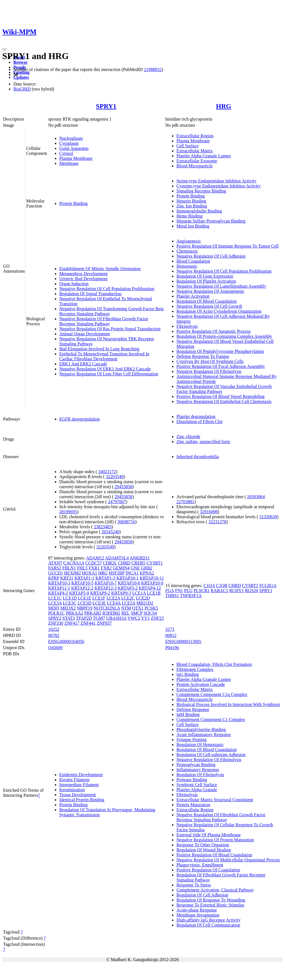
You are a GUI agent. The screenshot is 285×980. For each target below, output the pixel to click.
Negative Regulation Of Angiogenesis (210, 291)
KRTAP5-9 (79, 593)
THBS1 (172, 596)
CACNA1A (74, 563)
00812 (171, 635)
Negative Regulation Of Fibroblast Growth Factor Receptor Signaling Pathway (104, 321)
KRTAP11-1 (59, 588)
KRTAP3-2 (128, 588)
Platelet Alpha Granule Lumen (204, 156)
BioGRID (22, 89)
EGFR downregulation (79, 419)
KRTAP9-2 (100, 593)
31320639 (268, 517)
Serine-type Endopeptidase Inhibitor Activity (217, 181)
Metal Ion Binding (193, 226)
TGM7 (99, 618)
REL (126, 613)
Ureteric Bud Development (83, 279)
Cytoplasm (69, 143)
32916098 (209, 512)
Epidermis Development (81, 775)
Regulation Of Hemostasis (200, 745)
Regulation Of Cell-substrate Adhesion (211, 755)
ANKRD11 (140, 558)
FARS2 (55, 568)
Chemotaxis (187, 251)
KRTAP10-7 (106, 583)
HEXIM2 (72, 573)
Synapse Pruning (191, 740)
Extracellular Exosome (197, 161)
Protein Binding (73, 203)
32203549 (115, 477)
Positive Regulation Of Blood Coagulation (214, 855)
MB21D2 (145, 603)
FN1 (179, 591)
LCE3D (85, 603)
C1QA (209, 586)
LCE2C (128, 598)
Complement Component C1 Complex (211, 719)
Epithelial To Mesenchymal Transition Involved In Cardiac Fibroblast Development (104, 356)
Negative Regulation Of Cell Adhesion (211, 256)
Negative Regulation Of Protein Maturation (215, 840)
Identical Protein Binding (82, 800)
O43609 (55, 648)
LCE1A (139, 593)
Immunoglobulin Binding (199, 211)
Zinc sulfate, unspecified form (203, 442)
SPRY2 (55, 618)
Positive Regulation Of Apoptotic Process (214, 331)
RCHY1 (237, 591)
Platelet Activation (193, 296)
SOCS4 (150, 613)
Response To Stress (194, 885)
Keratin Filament (74, 780)
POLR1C (56, 613)
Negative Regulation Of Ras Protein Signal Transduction (110, 329)
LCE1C (55, 598)
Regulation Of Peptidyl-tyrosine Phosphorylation (220, 351)
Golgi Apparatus (74, 148)
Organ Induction (74, 284)
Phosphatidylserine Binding (201, 729)
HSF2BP (117, 573)
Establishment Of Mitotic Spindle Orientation (100, 269)
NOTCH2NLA (107, 608)
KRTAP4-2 (58, 593)
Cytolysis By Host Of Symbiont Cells (210, 361)
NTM (126, 608)
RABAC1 (219, 591)
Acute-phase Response (197, 910)
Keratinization (72, 790)
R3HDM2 (111, 613)
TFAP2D (84, 618)
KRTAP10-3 (59, 583)
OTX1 (138, 608)
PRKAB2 (93, 613)
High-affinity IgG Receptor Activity (208, 920)
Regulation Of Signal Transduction (90, 294)
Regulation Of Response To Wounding (211, 900)
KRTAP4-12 (150, 588)
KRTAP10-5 (82, 583)
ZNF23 (157, 618)
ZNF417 (72, 623)
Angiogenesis (189, 241)
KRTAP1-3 (105, 578)
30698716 (126, 522)
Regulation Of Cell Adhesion (202, 895)
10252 (54, 629)
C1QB (222, 586)
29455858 (123, 487)
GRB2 (147, 568)
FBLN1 (69, 568)
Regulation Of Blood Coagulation (207, 301)
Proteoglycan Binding (196, 765)
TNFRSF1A (191, 596)
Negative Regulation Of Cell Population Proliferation (107, 289)
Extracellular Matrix (195, 151)
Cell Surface (188, 146)
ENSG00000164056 (66, 641)
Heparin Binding (191, 201)
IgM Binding (188, 714)
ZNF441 (88, 623)
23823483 (103, 527)
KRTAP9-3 (121, 593)
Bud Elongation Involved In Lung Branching (99, 349)
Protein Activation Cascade (201, 684)
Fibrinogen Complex (195, 669)
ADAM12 (95, 558)
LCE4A (114, 603)
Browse (20, 62)
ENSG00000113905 (183, 641)
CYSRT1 (155, 563)
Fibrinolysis (187, 326)
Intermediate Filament (79, 785)
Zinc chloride (188, 437)
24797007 (117, 502)
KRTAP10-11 (152, 578)
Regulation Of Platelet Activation (206, 281)
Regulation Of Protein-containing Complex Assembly (224, 336)
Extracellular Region (195, 136)
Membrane (69, 163)
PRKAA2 (74, 613)
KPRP (54, 578)
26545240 (110, 532)
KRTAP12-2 (82, 588)
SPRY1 (106, 106)
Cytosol (66, 153)
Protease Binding (192, 780)
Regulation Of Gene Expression (205, 276)
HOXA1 (90, 573)
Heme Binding (190, 216)
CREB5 (138, 563)
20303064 (256, 497)
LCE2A (113, 598)
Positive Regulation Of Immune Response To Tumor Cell (228, 246)
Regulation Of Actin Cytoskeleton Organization (219, 311)
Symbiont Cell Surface (197, 785)
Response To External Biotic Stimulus (210, 905)
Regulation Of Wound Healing (204, 850)
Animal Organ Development (85, 334)
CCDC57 (94, 563)
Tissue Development (78, 795)
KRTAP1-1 (84, 578)
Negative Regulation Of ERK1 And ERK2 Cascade (105, 369)
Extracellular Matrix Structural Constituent (215, 800)
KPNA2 (147, 573)
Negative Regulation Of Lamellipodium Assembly (221, 286)
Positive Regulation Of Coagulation (208, 870)
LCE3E (99, 603)
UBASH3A (116, 618)
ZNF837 (104, 623)
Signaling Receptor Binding (201, 191)
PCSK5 (151, 608)
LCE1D (70, 598)
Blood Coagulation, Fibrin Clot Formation (214, 664)
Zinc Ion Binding (192, 206)
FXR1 (94, 568)
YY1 (145, 618)
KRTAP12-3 (105, 588)
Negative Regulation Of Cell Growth (209, 306)
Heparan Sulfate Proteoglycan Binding (211, 221)
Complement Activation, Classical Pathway (215, 890)
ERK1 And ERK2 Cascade (83, 364)
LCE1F (99, 598)
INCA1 (132, 573)
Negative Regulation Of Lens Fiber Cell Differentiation (109, 374)
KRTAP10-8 (129, 583)
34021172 (107, 472)
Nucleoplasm (71, 138)
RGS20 (251, 591)
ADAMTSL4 (117, 558)
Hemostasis (187, 266)
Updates (21, 77)
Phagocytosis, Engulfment (200, 865)
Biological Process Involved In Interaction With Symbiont (228, 704)
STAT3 (69, 618)
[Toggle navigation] (4, 49)
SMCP (137, 613)
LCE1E (85, 598)
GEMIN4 (121, 568)
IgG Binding (188, 674)
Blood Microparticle (195, 166)
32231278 (217, 522)
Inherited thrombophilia (198, 457)
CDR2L (110, 563)
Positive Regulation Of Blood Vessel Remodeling (221, 396)
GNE (135, 568)
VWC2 (134, 618)
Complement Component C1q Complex (212, 694)
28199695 (68, 512)
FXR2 (106, 568)
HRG (224, 106)
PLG (188, 591)
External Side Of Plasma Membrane (209, 835)
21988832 (153, 69)
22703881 (185, 502)
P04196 (172, 648)
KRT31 (67, 578)
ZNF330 (56, 623)
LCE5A (128, 603)
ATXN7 (55, 563)
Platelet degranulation (196, 416)
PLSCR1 (202, 591)
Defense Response (193, 709)
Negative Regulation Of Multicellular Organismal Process (228, 860)
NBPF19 (85, 608)
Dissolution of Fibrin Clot (200, 421)
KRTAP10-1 (127, 578)
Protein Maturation (193, 805)
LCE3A (55, 603)
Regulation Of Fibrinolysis (200, 775)
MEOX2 (68, 608)
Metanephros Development (83, 274)
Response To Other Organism (203, 845)
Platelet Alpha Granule (197, 790)
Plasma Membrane (76, 158)
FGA (170, 591)
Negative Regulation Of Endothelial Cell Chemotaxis (224, 401)
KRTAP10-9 (152, 583)
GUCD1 (56, 573)
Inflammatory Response (198, 770)
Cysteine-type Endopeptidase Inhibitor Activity (219, 186)
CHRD (124, 563)
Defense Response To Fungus (203, 356)
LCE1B (154, 593)
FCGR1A (268, 586)
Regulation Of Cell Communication (208, 925)
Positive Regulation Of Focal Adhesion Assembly (221, 366)
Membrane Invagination (198, 915)
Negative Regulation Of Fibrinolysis (209, 371)
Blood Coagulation (193, 261)
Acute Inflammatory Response (204, 735)
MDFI (54, 608)
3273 (170, 629)
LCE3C (70, 603)
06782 (54, 635)
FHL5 (82, 568)
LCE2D (143, 598)
